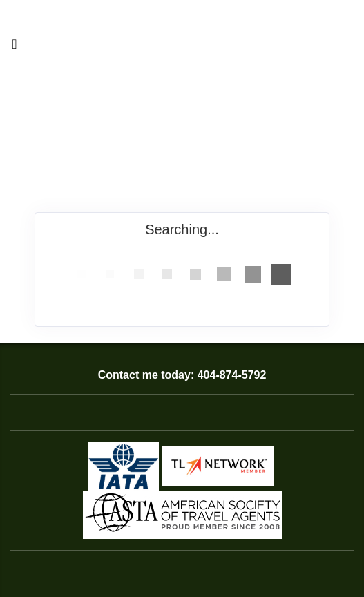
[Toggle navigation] (15, 48)
